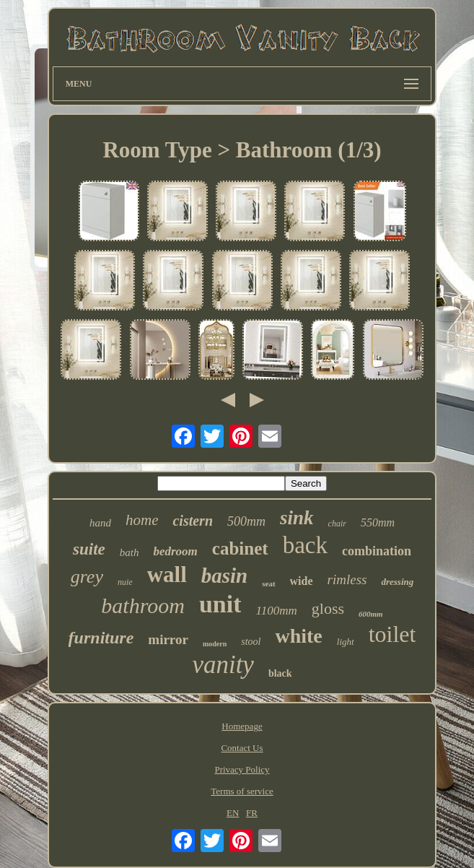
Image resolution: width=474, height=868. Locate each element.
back (305, 545)
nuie (125, 582)
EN (233, 813)
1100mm (276, 611)
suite (89, 549)
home (142, 520)
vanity (223, 665)
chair (337, 524)
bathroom (143, 606)
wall (167, 574)
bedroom (175, 551)
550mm (378, 522)
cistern (193, 521)
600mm (371, 614)
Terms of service (242, 791)
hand (100, 523)
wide (302, 581)
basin (224, 576)
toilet (392, 634)
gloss (328, 608)
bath (130, 552)
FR (252, 813)
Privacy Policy (242, 769)
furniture (101, 638)
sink (297, 518)
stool (251, 642)
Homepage (242, 726)
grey (87, 577)
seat (268, 583)
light (346, 642)
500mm (246, 521)
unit (220, 604)
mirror (168, 639)
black (280, 673)
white (298, 636)
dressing (397, 582)
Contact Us (242, 748)
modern (215, 644)
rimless (347, 580)
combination (377, 551)
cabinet (240, 548)
